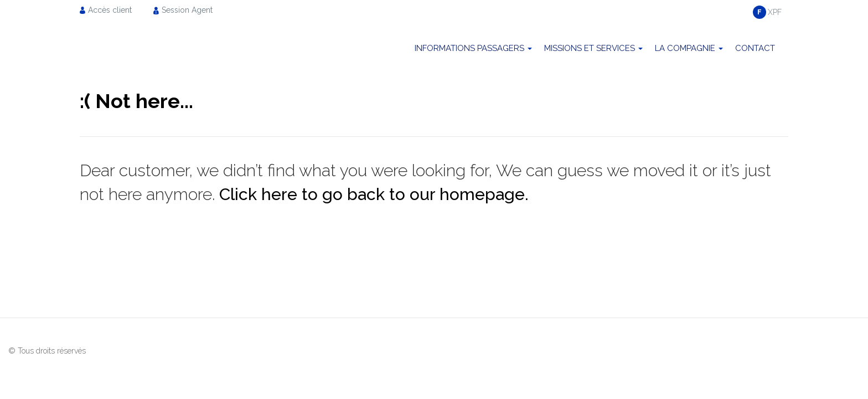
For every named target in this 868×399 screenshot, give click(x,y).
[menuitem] (109, 10)
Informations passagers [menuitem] (469, 48)
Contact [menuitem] (755, 48)
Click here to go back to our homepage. (374, 194)
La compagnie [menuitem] (685, 48)
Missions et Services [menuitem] (590, 48)
